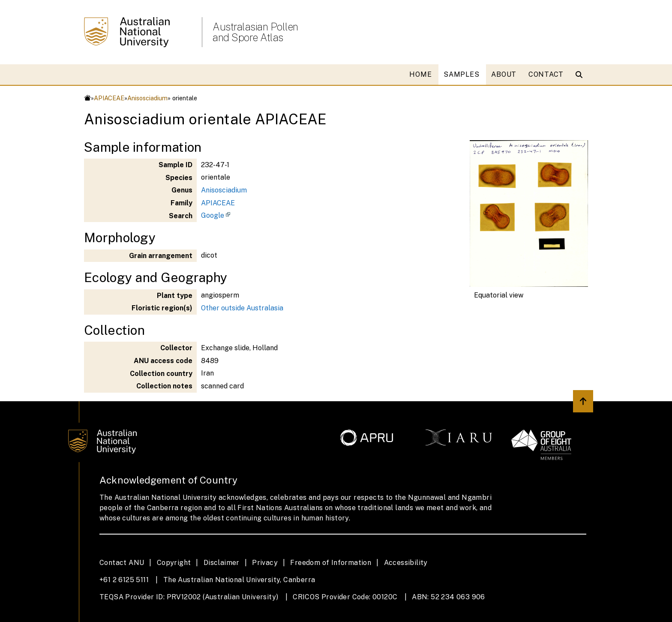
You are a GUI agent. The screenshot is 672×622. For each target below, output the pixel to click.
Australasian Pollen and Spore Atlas (255, 32)
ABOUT (504, 74)
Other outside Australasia (242, 308)
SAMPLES (461, 74)
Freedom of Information (331, 563)
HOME (420, 74)
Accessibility (406, 563)
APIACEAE (109, 98)
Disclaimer (222, 563)
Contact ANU (122, 563)
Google (213, 215)
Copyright (174, 563)
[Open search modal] (581, 75)
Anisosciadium (147, 98)
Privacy (265, 563)
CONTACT (546, 74)
